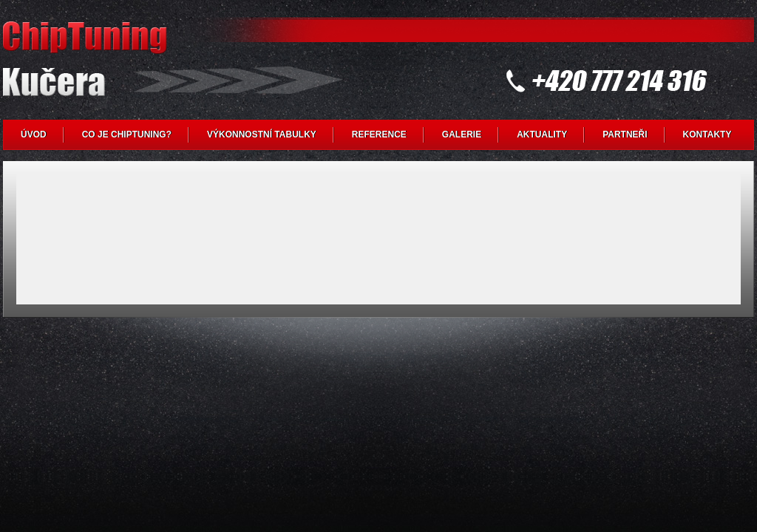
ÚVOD (34, 134)
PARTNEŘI (625, 134)
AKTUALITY (542, 134)
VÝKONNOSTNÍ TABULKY (262, 134)
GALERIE (462, 134)
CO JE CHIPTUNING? (127, 134)
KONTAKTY (707, 134)
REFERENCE (379, 134)
